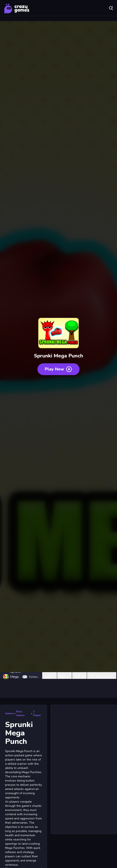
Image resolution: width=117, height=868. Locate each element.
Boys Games (20, 713)
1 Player (37, 713)
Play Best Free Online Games (17, 8)
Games (9, 713)
